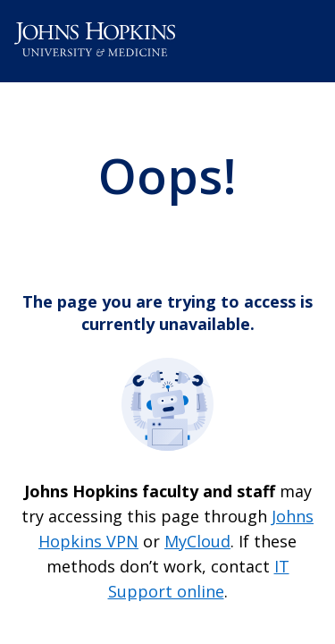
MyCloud (197, 541)
